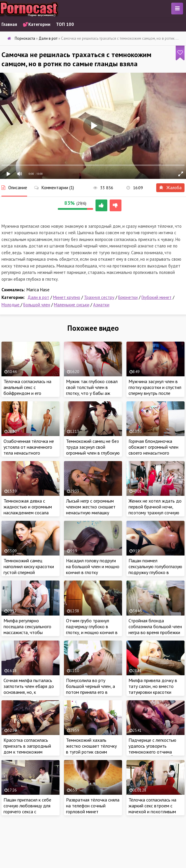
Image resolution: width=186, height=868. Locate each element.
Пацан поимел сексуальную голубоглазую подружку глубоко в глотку (155, 569)
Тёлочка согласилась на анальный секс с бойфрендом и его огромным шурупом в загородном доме (27, 393)
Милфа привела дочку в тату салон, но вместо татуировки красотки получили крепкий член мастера (153, 692)
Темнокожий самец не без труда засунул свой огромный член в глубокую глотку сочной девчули (93, 450)
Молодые (11, 305)
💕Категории (37, 24)
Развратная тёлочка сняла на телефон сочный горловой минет (93, 806)
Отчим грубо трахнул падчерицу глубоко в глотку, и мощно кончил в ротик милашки (92, 629)
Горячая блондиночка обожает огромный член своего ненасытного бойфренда (153, 450)
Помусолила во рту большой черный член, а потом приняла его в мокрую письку (90, 689)
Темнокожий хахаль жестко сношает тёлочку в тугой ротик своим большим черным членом (92, 749)
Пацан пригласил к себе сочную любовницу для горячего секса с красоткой (27, 809)
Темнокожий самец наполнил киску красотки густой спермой (29, 566)
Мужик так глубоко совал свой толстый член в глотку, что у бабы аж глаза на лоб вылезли (92, 390)
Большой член (37, 305)
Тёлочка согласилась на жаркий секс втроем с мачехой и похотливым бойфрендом (152, 809)
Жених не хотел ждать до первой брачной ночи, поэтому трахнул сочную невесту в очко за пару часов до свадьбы (155, 513)
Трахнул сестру (99, 297)
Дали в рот (38, 297)
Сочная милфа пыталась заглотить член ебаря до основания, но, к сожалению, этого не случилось (29, 692)
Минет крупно (67, 297)
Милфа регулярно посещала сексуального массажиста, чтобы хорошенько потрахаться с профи (29, 632)
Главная (9, 24)
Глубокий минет (157, 297)
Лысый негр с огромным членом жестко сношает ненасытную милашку (91, 507)
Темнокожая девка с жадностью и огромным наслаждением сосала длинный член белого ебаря (28, 513)
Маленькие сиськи (72, 305)
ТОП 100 (65, 24)
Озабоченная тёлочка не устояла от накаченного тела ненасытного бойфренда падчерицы (29, 450)
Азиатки (101, 305)
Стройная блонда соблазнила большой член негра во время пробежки (155, 626)
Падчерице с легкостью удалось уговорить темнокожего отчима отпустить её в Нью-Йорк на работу (154, 752)
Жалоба (170, 188)
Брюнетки (128, 297)
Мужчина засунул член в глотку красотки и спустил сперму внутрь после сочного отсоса (155, 390)
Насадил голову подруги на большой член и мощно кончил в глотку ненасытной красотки (93, 569)
